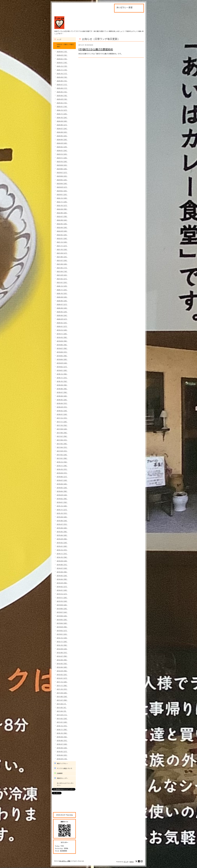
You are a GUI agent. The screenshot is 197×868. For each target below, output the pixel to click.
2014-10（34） (62, 557)
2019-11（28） (62, 334)
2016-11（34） (62, 466)
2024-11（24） (62, 114)
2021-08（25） (62, 257)
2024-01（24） (62, 150)
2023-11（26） (62, 158)
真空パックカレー (62, 763)
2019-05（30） (62, 356)
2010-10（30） (62, 733)
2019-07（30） (62, 348)
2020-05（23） (62, 312)
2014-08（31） (62, 565)
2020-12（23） (62, 286)
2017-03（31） (62, 451)
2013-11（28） (62, 598)
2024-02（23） (62, 147)
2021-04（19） (62, 271)
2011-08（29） (62, 696)
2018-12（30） (62, 374)
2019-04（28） (62, 359)
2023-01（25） (62, 194)
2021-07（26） (62, 260)
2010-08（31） (62, 740)
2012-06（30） (62, 660)
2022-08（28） (62, 213)
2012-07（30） (62, 656)
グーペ (126, 862)
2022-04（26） (62, 227)
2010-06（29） (62, 748)
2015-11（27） (62, 510)
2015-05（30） (62, 532)
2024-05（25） (62, 136)
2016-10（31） (62, 469)
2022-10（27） (62, 205)
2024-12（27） (62, 110)
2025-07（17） (62, 84)
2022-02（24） (62, 235)
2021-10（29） (62, 249)
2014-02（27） (62, 587)
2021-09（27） (62, 253)
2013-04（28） (62, 623)
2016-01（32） (62, 502)
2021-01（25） (62, 282)
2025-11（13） (62, 70)
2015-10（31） (62, 513)
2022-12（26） (62, 198)
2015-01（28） (62, 546)
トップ (59, 40)
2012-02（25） (62, 674)
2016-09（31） (62, 473)
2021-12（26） (62, 242)
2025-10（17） (62, 73)
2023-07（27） (62, 172)
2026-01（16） (62, 62)
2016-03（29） (62, 495)
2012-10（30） (62, 645)
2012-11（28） (62, 641)
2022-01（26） (62, 238)
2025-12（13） (62, 66)
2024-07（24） (62, 128)
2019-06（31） (62, 352)
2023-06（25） (62, 176)
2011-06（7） (62, 704)
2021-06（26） (62, 264)
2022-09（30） (62, 209)
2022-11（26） (62, 202)
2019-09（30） (62, 341)
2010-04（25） (62, 755)
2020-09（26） (62, 297)
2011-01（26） (62, 722)
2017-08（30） (62, 433)
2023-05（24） (62, 180)
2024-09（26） (62, 121)
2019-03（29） (62, 363)
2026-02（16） (62, 59)
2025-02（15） (62, 103)
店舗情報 (60, 773)
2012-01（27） (62, 678)
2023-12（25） (62, 154)
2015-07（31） (62, 524)
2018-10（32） (62, 381)
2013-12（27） (62, 594)
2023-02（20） (62, 191)
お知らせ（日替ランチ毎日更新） (65, 46)
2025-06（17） (62, 88)
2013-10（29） (62, 601)
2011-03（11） (62, 715)
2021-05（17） (62, 268)
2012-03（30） (62, 671)
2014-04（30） (62, 579)
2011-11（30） (62, 685)
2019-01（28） (62, 370)
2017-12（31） (62, 418)
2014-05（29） (62, 576)
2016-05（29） (62, 488)
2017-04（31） (62, 447)
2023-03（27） (62, 187)
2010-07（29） (62, 744)
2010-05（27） (62, 751)
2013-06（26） (62, 616)
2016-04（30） (62, 491)
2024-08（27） (62, 125)
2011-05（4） (62, 707)
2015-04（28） (62, 535)
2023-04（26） (62, 183)
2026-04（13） (62, 51)
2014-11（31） (62, 554)
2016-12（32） (62, 462)
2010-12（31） (62, 726)
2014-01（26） (62, 590)
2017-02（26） (62, 455)
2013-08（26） (62, 609)
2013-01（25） (62, 634)
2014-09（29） (62, 561)
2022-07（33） (62, 216)
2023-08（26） (62, 169)
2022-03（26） (62, 231)
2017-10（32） (62, 425)
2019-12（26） (62, 330)
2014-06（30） (62, 572)
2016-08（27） (62, 477)
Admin (132, 862)
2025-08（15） (62, 81)
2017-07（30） (62, 436)
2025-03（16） (62, 99)
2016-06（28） (62, 484)
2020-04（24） (62, 315)
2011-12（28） (62, 682)
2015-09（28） (62, 517)
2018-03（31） (62, 407)
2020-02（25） (62, 323)
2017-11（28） (62, 422)
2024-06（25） (62, 132)
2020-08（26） (62, 301)
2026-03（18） (62, 55)
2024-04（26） (62, 139)
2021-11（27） (62, 246)
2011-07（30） (62, 700)
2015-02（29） (62, 543)
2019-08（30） (62, 345)
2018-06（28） (62, 396)
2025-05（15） (62, 92)
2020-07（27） (62, 304)
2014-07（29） (62, 568)
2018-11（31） (62, 378)
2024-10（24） (62, 117)
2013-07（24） (62, 612)
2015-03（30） (62, 539)
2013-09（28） (62, 605)
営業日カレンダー (62, 778)
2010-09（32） (62, 737)
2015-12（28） (62, 506)
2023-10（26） (62, 161)
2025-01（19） (62, 106)
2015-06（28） (62, 528)
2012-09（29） (62, 649)
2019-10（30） (62, 337)
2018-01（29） (62, 414)
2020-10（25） (62, 293)
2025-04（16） (62, 95)
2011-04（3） (62, 711)
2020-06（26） (62, 308)
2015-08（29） (62, 521)
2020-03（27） (62, 319)
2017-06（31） (62, 440)
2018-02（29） (62, 411)
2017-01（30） (62, 458)
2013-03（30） (62, 627)
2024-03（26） (62, 143)
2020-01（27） (62, 326)
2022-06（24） (62, 220)
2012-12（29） (62, 638)
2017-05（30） (62, 444)
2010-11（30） (62, 729)
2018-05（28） (62, 400)
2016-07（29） (62, 480)
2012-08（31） (62, 652)
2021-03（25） (62, 275)
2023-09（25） (62, 165)
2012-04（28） (62, 667)
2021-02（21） (62, 279)
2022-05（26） (62, 224)
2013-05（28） (62, 620)
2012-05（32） (62, 663)
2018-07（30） (62, 392)
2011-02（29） (62, 718)
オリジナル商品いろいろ (65, 768)
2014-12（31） (62, 550)
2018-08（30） (62, 389)
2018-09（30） (62, 385)
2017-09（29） (62, 429)
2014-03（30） (62, 583)
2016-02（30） (62, 499)
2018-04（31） (62, 403)
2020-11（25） (62, 290)
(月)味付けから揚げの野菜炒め (96, 49)
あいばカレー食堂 (65, 861)
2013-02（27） (62, 630)
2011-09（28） (62, 693)
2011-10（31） (62, 689)
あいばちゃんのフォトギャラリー (65, 784)
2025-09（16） (62, 77)
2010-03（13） (62, 759)
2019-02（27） (62, 367)
